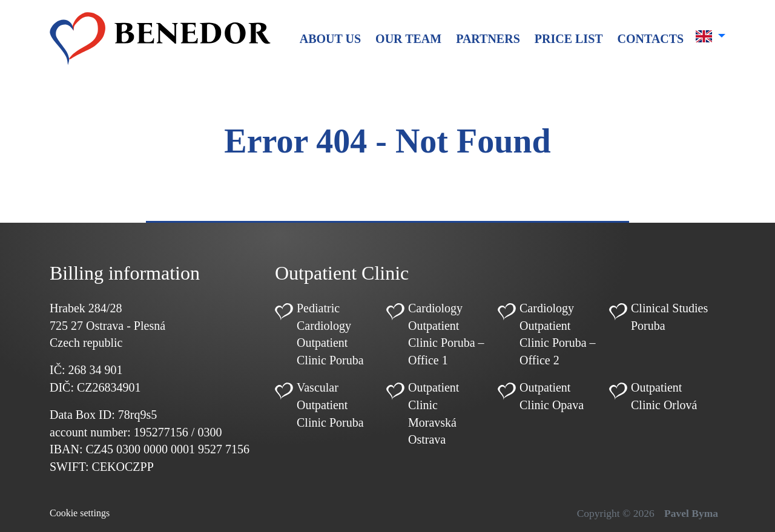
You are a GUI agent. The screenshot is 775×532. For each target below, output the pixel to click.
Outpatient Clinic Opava (552, 396)
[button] (711, 36)
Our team (408, 39)
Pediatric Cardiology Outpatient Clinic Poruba (330, 334)
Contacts (651, 39)
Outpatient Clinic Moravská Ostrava (434, 413)
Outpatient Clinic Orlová (664, 396)
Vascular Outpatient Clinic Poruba (330, 405)
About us (330, 39)
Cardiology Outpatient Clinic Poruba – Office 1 (446, 334)
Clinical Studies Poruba (669, 317)
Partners (488, 39)
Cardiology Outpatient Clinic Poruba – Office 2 (558, 334)
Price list (569, 39)
